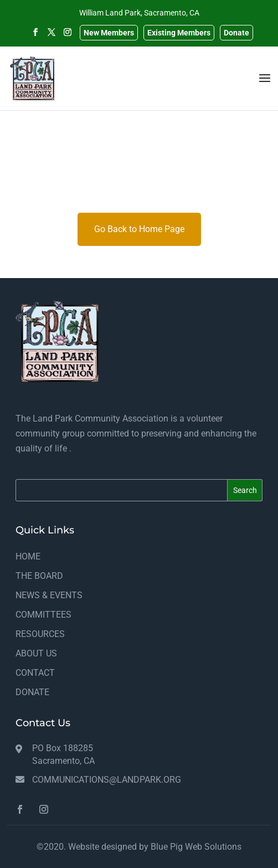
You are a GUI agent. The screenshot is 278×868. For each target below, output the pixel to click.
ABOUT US (36, 653)
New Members (109, 33)
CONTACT (35, 673)
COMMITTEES (43, 615)
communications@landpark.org (107, 780)
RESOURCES (40, 634)
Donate (236, 33)
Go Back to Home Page (139, 229)
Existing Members (179, 33)
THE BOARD (39, 576)
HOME (28, 556)
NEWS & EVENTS (49, 595)
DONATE (32, 692)
